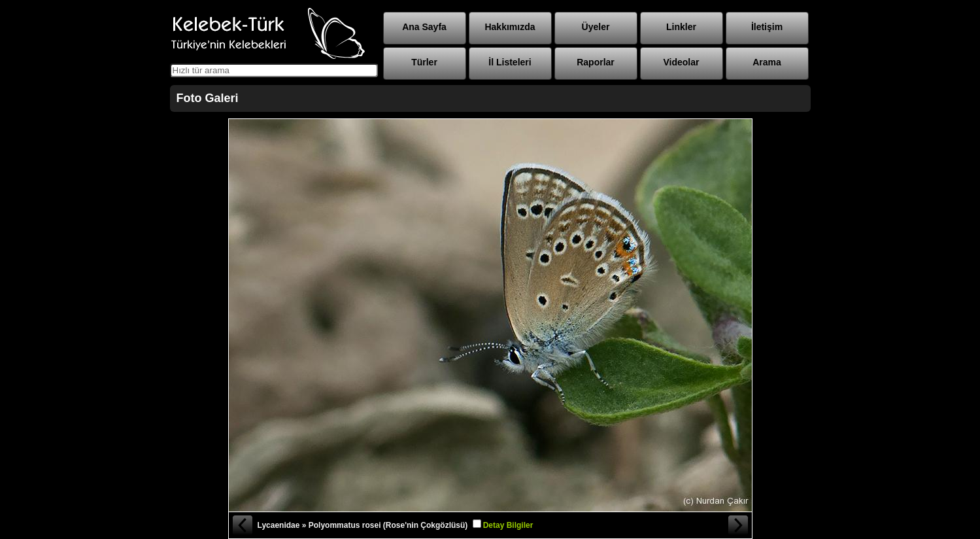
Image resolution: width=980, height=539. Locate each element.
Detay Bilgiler (508, 525)
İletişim (767, 27)
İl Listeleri (510, 62)
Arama (767, 62)
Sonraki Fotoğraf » (739, 525)
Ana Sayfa (424, 27)
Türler (424, 62)
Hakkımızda (510, 27)
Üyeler (596, 27)
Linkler (681, 27)
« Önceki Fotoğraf (242, 525)
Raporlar (596, 62)
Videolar (682, 62)
